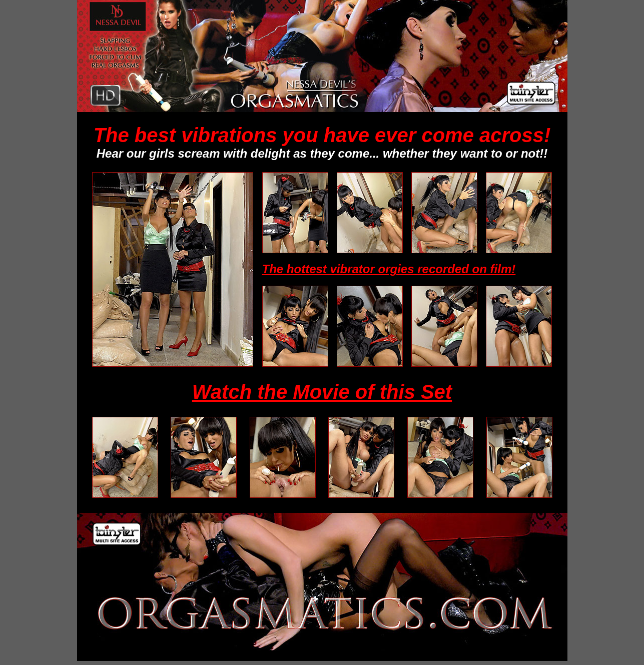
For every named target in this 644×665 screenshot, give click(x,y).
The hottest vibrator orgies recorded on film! (389, 269)
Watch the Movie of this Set (322, 392)
